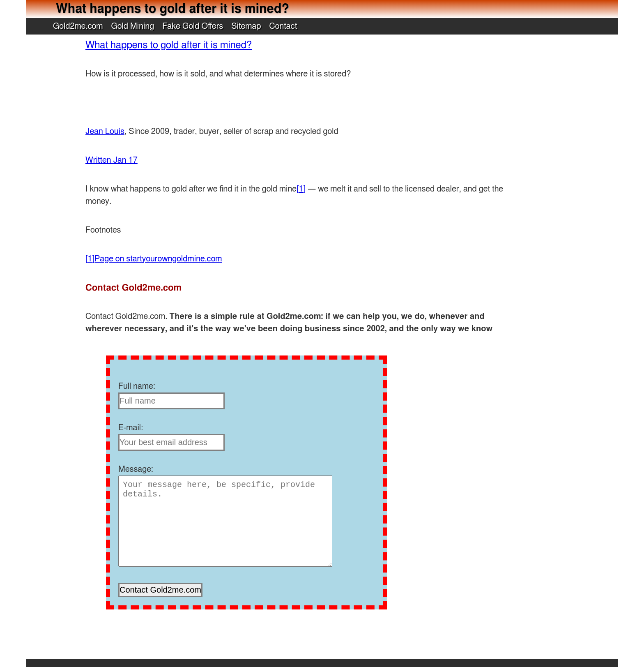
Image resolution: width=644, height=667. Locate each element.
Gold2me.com (78, 26)
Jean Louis (105, 132)
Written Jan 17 (112, 160)
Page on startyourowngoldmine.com (158, 259)
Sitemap (246, 26)
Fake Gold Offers (193, 26)
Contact (283, 26)
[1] (301, 189)
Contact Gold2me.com (133, 288)
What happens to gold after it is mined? (169, 45)
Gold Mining (133, 26)
